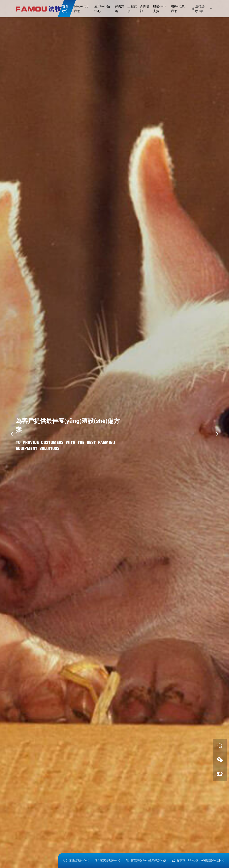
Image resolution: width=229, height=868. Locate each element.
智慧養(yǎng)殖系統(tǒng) (146, 860)
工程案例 (132, 9)
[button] (217, 434)
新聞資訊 (145, 9)
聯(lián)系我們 (178, 9)
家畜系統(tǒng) (76, 860)
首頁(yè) (65, 9)
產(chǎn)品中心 (102, 9)
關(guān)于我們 (82, 9)
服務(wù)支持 (159, 9)
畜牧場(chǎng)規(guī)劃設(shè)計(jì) (198, 860)
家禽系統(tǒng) (108, 860)
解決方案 (119, 9)
